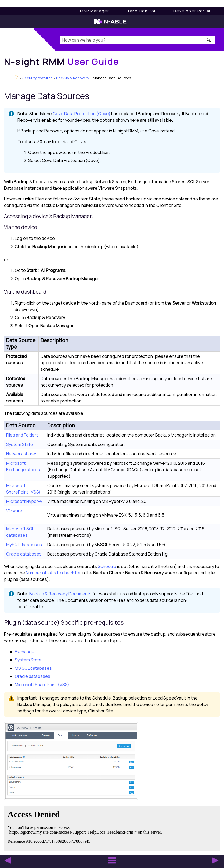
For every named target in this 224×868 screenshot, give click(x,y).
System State (20, 444)
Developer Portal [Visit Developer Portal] (192, 11)
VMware (14, 511)
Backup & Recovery (73, 78)
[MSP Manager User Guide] (95, 11)
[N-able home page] (111, 24)
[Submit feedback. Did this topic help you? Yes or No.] (86, 827)
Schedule (107, 566)
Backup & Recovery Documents (60, 594)
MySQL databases (24, 545)
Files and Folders (22, 435)
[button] (209, 40)
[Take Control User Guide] (141, 11)
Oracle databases (24, 554)
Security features (37, 78)
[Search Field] (137, 40)
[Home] (62, 62)
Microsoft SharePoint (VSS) (42, 685)
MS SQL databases (33, 668)
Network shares (22, 454)
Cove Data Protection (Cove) (82, 114)
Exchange (25, 652)
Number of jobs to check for (53, 573)
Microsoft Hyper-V (24, 501)
